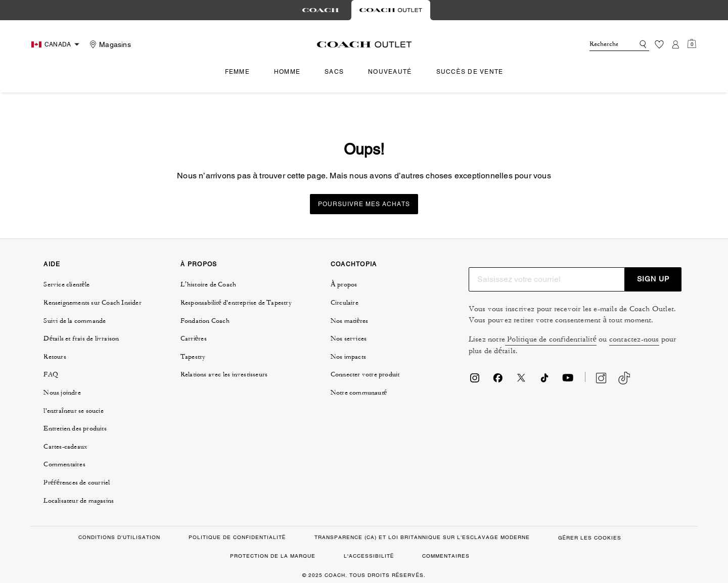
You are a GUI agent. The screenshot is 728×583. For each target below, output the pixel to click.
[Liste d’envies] (659, 44)
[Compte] (675, 44)
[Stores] (109, 44)
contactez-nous (634, 339)
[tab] (321, 10)
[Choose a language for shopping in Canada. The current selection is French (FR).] (57, 44)
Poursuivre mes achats (364, 204)
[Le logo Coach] (364, 44)
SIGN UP (653, 279)
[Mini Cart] (692, 44)
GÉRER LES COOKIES (590, 538)
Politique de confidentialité (551, 339)
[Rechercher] (604, 44)
